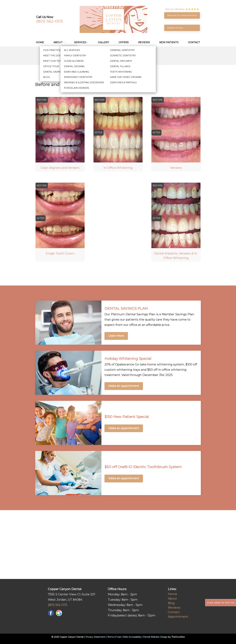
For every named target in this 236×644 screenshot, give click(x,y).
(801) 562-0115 (50, 21)
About (58, 42)
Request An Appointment (182, 15)
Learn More (116, 336)
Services (80, 42)
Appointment (178, 617)
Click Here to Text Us (221, 603)
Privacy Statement (95, 637)
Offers (124, 42)
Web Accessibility (132, 637)
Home (40, 42)
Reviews (144, 42)
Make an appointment (124, 386)
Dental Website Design (155, 637)
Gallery (103, 42)
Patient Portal (175, 28)
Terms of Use (114, 637)
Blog (171, 603)
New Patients (169, 42)
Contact (194, 42)
